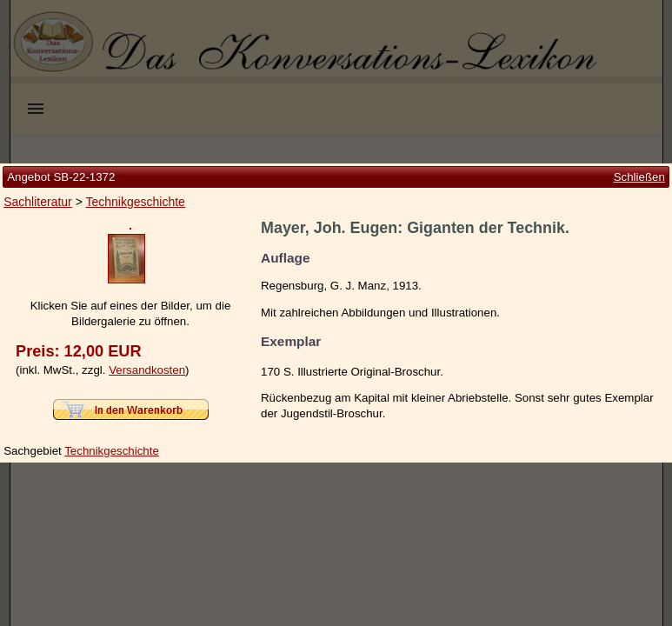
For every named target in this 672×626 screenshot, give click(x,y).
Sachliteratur (38, 132)
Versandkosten (147, 440)
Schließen (639, 107)
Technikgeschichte (135, 132)
